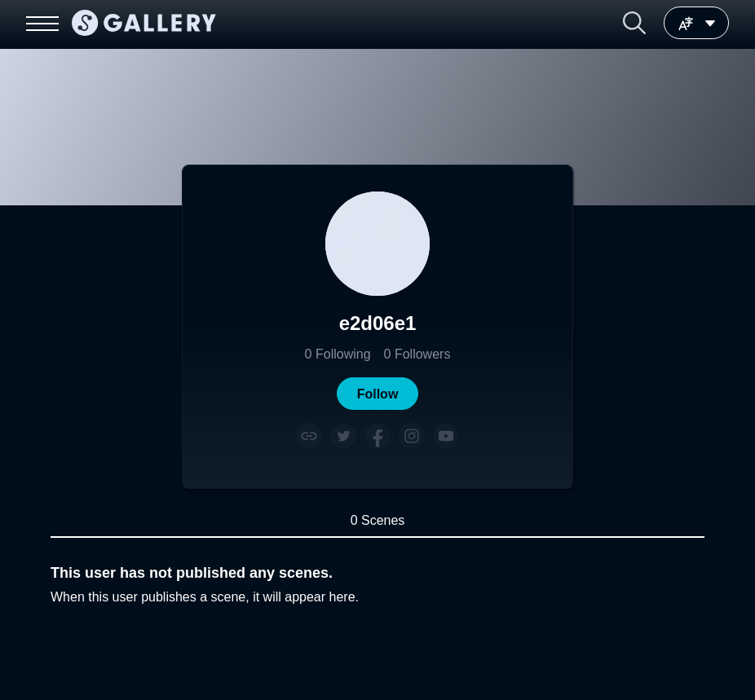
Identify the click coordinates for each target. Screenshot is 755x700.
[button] (634, 23)
